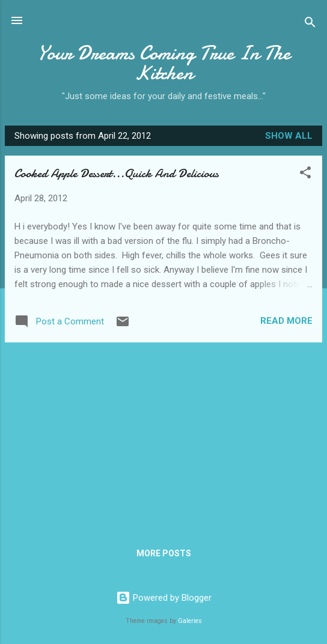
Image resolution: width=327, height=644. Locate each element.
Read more (286, 321)
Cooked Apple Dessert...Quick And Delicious (117, 173)
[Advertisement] (163, 436)
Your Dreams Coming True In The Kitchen (164, 63)
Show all (289, 136)
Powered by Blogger (164, 598)
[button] (305, 175)
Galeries (190, 621)
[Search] (310, 24)
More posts (164, 553)
